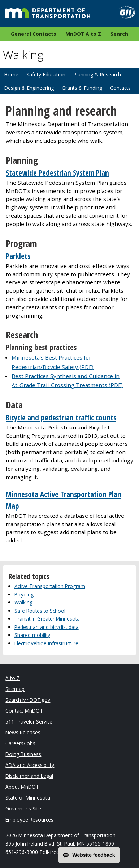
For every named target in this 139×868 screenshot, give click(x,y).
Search (119, 34)
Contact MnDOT (24, 711)
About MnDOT (22, 787)
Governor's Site (23, 808)
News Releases (23, 732)
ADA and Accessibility (30, 765)
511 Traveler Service (29, 722)
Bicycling (24, 594)
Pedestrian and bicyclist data (47, 627)
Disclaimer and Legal (29, 776)
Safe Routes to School (40, 611)
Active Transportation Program (50, 586)
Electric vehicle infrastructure (46, 643)
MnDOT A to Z (83, 34)
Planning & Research (97, 74)
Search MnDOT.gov (28, 700)
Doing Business (23, 754)
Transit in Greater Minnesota (47, 619)
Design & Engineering (29, 88)
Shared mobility (32, 635)
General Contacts (33, 34)
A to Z (13, 678)
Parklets (18, 256)
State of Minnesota (28, 798)
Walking (23, 602)
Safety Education (46, 74)
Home (11, 74)
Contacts (120, 88)
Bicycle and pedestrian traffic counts (61, 418)
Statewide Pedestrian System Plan (57, 173)
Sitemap (15, 689)
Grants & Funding (82, 88)
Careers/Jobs (20, 743)
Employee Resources (29, 820)
